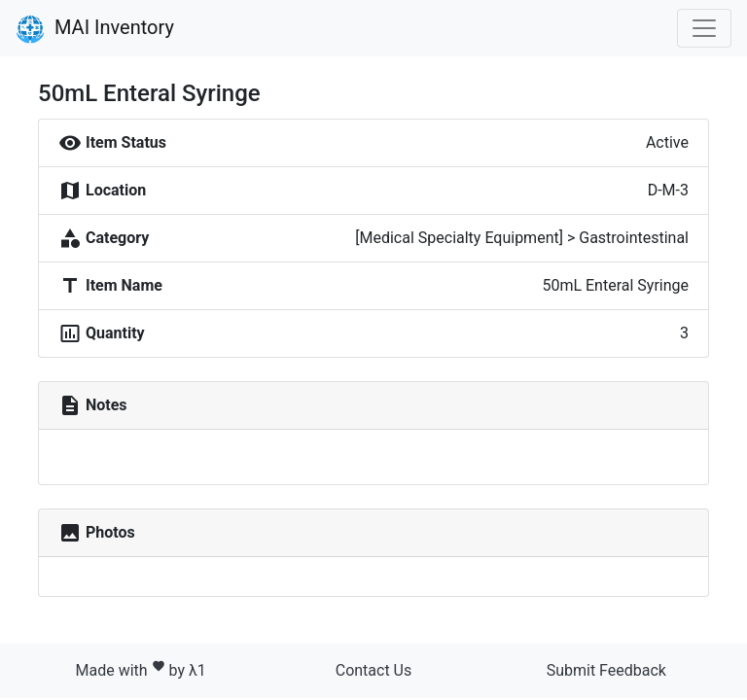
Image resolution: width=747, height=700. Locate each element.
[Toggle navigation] (704, 28)
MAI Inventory (95, 29)
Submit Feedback (606, 670)
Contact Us (374, 670)
